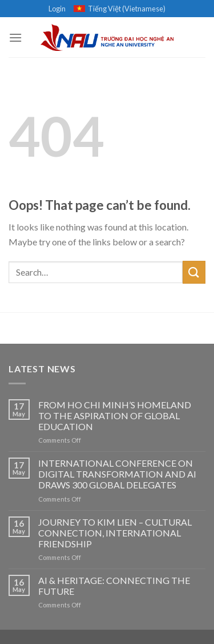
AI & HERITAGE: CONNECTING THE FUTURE (114, 586)
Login (57, 9)
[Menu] (15, 37)
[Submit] (194, 272)
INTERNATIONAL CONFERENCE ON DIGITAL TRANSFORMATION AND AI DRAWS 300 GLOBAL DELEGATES (117, 474)
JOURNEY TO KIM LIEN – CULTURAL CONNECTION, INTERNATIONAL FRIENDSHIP (115, 533)
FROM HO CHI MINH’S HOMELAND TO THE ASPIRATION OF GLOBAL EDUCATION (115, 416)
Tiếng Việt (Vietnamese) (120, 9)
